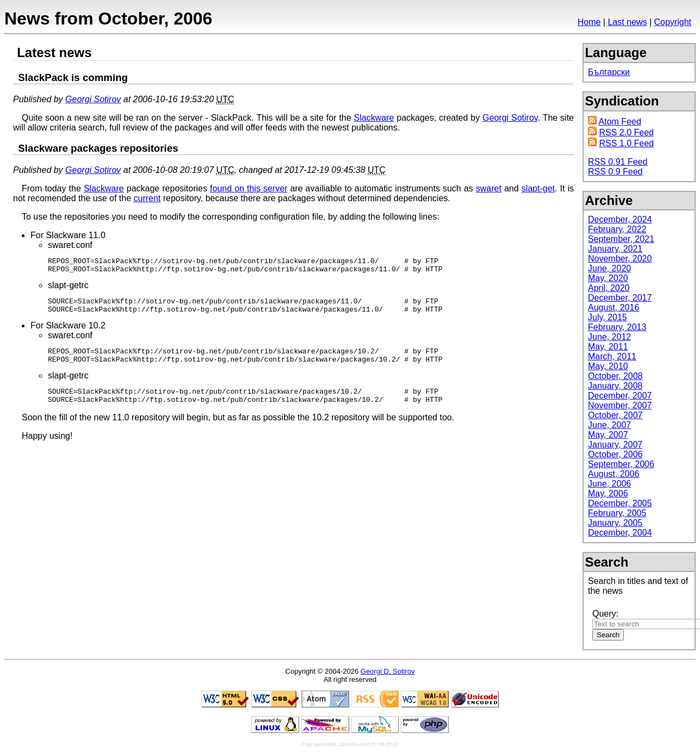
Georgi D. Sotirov (388, 671)
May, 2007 (608, 435)
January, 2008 (615, 386)
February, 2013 (617, 327)
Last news (627, 22)
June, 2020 (609, 268)
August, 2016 (614, 307)
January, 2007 (615, 445)
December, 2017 (620, 298)
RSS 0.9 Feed (615, 172)
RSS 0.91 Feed (618, 162)
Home (589, 22)
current (147, 198)
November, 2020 (620, 259)
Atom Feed (620, 122)
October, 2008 (615, 376)
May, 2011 (608, 347)
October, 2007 (615, 415)
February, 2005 (617, 513)
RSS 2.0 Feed (626, 132)
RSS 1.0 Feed (626, 143)
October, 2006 (615, 454)
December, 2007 (620, 396)
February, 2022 (617, 229)
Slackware (374, 118)
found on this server (249, 188)
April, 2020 (609, 288)
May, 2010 (608, 366)
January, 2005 (615, 523)
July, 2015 (608, 317)
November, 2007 (620, 405)
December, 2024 (620, 219)
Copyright (673, 22)
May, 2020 (608, 278)
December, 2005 (620, 503)
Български (609, 72)
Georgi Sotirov (93, 99)
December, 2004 (620, 533)
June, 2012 (609, 337)
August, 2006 (614, 474)
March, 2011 (612, 356)
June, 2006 (609, 484)
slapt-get (538, 188)
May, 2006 (608, 493)
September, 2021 (621, 239)
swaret (489, 188)
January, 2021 (615, 249)
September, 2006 (621, 464)
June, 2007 (609, 425)
